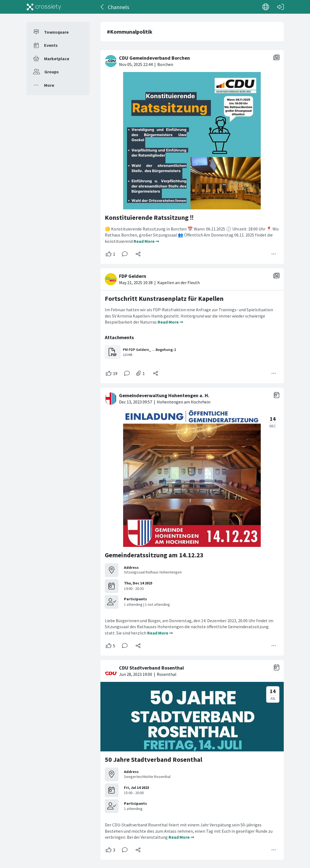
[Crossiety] (44, 7)
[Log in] (280, 7)
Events (51, 45)
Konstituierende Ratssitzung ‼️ (149, 217)
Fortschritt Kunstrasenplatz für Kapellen (164, 299)
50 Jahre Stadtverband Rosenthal (153, 759)
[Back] (102, 7)
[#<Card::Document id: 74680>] (192, 324)
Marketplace (57, 59)
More (49, 85)
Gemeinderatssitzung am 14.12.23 (154, 555)
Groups (52, 72)
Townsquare (56, 32)
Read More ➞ (146, 241)
